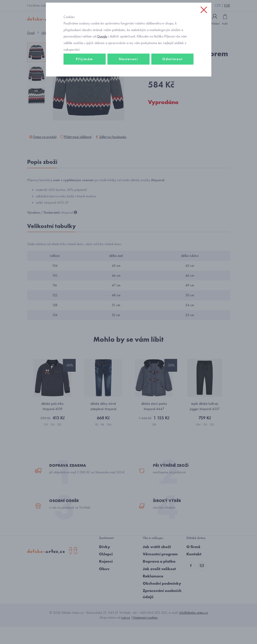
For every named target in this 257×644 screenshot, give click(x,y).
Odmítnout (173, 79)
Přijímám (84, 79)
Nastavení (128, 79)
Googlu (102, 56)
